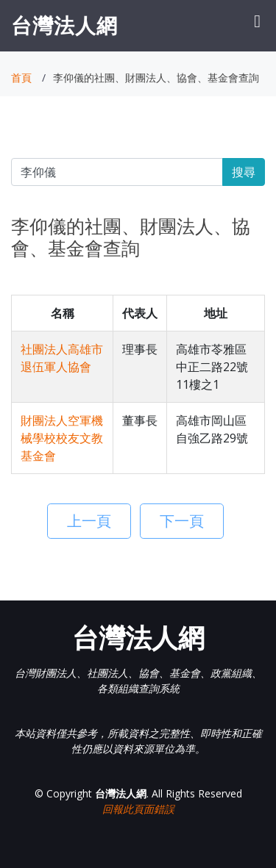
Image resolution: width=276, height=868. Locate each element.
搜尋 (244, 172)
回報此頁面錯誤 (138, 809)
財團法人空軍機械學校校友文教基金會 (62, 438)
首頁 (21, 78)
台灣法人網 (64, 25)
